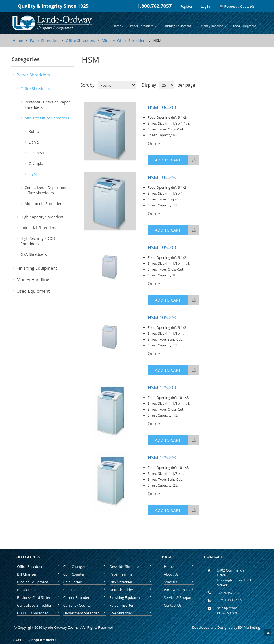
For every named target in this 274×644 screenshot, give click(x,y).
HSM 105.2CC (163, 248)
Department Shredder (85, 613)
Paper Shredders (45, 41)
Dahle (34, 142)
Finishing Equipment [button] (179, 26)
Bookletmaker (38, 590)
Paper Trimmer (131, 574)
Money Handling (33, 280)
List (258, 85)
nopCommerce (44, 640)
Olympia (36, 163)
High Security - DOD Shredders (38, 241)
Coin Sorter (85, 582)
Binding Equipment (38, 582)
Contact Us (178, 605)
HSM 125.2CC (163, 388)
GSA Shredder (131, 613)
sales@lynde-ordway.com (228, 610)
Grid (249, 85)
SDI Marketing (249, 627)
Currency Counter (85, 605)
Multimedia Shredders (44, 204)
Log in (205, 7)
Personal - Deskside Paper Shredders (47, 105)
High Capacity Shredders (42, 217)
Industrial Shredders (38, 228)
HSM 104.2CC (163, 107)
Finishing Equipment (37, 268)
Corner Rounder (85, 597)
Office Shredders (80, 41)
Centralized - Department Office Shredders (47, 190)
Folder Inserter (131, 605)
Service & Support (179, 598)
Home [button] (118, 26)
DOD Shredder (131, 590)
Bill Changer (38, 574)
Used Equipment (33, 291)
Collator (85, 590)
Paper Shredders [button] (143, 26)
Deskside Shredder (131, 566)
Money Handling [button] (214, 26)
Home (18, 41)
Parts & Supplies (179, 590)
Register (186, 7)
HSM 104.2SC (163, 178)
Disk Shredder (131, 582)
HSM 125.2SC (163, 458)
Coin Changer (85, 566)
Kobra (34, 131)
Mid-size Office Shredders (124, 41)
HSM (33, 174)
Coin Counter (85, 574)
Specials (179, 582)
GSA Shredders (34, 254)
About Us (179, 574)
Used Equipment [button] (246, 26)
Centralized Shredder (38, 605)
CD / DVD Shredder (38, 613)
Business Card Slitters (38, 597)
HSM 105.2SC (163, 318)
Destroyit (37, 153)
